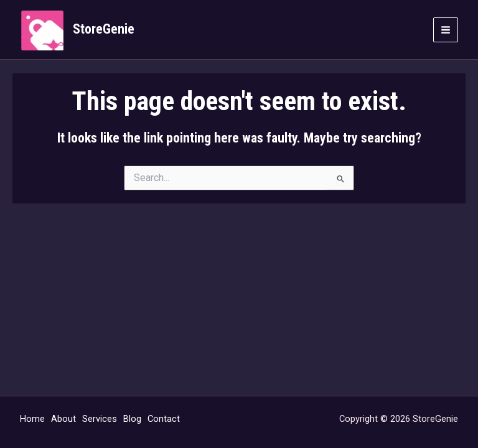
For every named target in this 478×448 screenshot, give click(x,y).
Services (100, 419)
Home (32, 419)
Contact (164, 419)
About (63, 419)
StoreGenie (104, 29)
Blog (132, 419)
